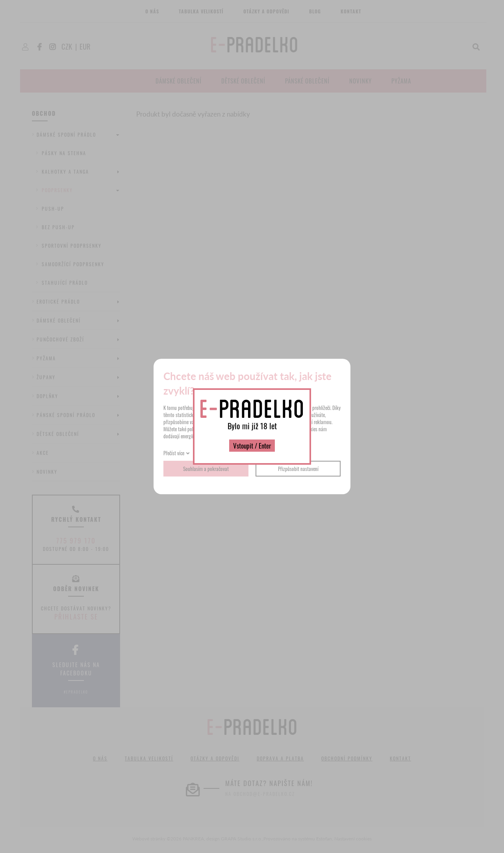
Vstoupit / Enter (252, 446)
